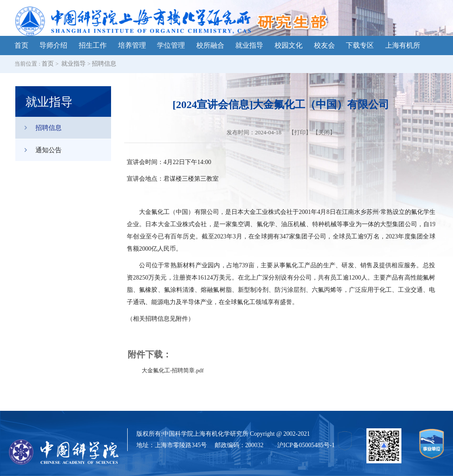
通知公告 (38, 150)
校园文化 (289, 45)
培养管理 (132, 45)
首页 (21, 45)
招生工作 (93, 45)
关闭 (324, 132)
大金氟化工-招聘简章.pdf (173, 370)
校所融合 (210, 45)
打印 (300, 132)
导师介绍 (53, 45)
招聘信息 (104, 64)
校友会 (324, 45)
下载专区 (360, 45)
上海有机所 (403, 45)
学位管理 (171, 45)
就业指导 (249, 45)
